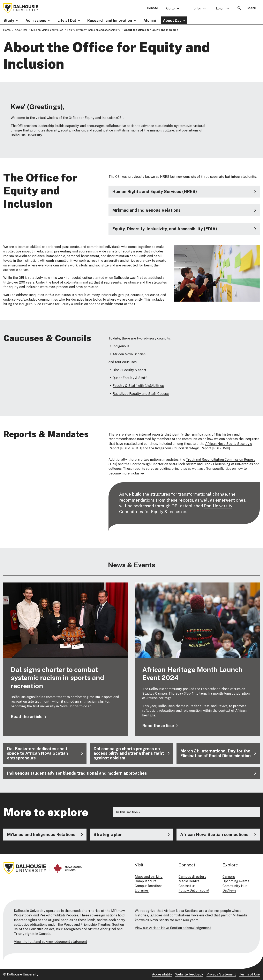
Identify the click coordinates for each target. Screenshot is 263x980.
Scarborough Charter (147, 464)
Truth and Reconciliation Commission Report (220, 460)
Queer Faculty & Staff (130, 378)
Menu (254, 8)
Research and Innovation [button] (110, 20)
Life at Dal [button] (67, 20)
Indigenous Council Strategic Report (183, 448)
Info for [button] (195, 8)
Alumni (150, 20)
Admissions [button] (36, 20)
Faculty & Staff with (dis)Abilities (138, 386)
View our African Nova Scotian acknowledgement (173, 928)
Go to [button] (170, 8)
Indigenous (121, 346)
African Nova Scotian (129, 354)
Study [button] (9, 20)
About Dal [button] (172, 20)
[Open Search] (239, 8)
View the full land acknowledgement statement (51, 942)
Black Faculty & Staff (130, 370)
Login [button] (220, 8)
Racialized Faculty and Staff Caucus (141, 394)
